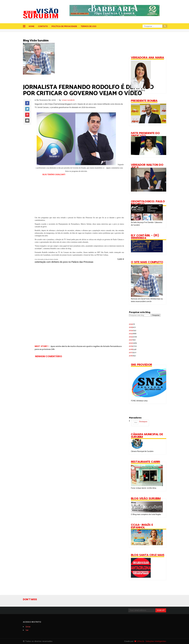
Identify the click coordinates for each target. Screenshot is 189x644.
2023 (133, 334)
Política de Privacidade (64, 26)
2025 (132, 327)
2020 (133, 343)
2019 (133, 346)
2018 (133, 349)
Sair (27, 630)
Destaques (140, 422)
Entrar (28, 627)
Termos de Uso (89, 26)
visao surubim (68, 100)
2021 (132, 340)
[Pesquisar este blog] (140, 315)
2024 (133, 331)
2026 (132, 324)
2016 (132, 356)
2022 (133, 337)
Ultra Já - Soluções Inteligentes (152, 641)
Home (32, 26)
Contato (43, 26)
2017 (133, 353)
